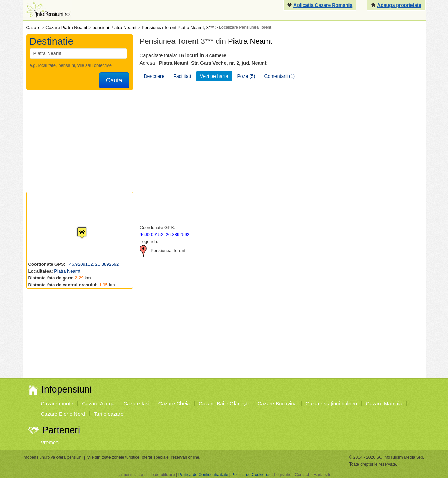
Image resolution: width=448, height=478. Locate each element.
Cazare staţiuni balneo (331, 403)
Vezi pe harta (214, 76)
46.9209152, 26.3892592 (93, 264)
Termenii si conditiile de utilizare (146, 475)
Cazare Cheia (174, 403)
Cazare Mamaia (384, 403)
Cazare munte (57, 403)
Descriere (154, 76)
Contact (302, 475)
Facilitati (182, 76)
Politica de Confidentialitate (203, 475)
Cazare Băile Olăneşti (224, 403)
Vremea (50, 442)
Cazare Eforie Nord (63, 414)
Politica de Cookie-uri (251, 475)
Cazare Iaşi (136, 403)
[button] (76, 226)
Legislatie (283, 475)
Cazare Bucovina (277, 403)
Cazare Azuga (98, 403)
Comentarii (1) (279, 76)
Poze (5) (246, 76)
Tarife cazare (109, 414)
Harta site (322, 475)
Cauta (114, 80)
